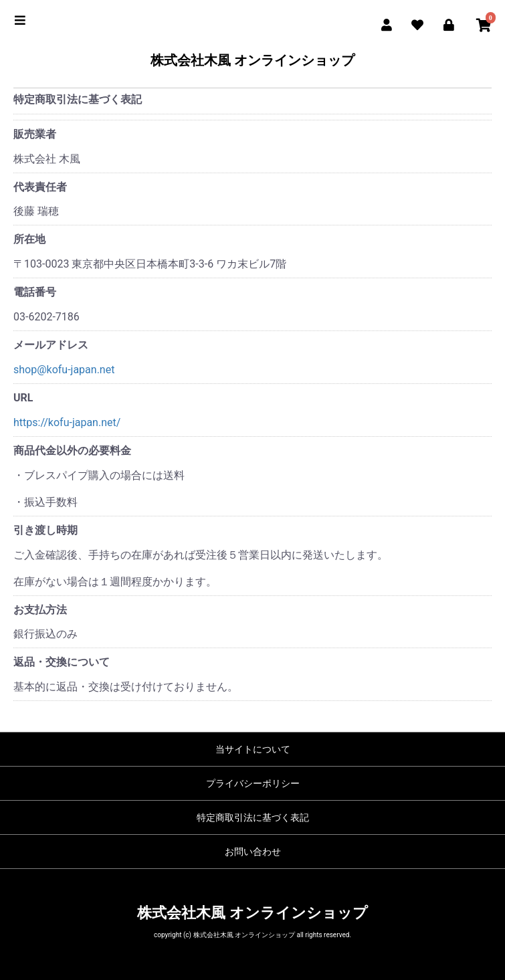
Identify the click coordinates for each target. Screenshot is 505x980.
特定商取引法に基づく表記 (253, 817)
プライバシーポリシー (253, 783)
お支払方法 (40, 610)
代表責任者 (40, 187)
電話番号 (35, 292)
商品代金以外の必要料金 (72, 451)
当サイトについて (253, 749)
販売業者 (35, 134)
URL (23, 398)
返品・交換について (62, 662)
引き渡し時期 (45, 530)
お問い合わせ (253, 852)
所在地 (29, 239)
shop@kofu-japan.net (64, 370)
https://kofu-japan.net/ (67, 422)
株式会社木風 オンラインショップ (252, 60)
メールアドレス (51, 345)
